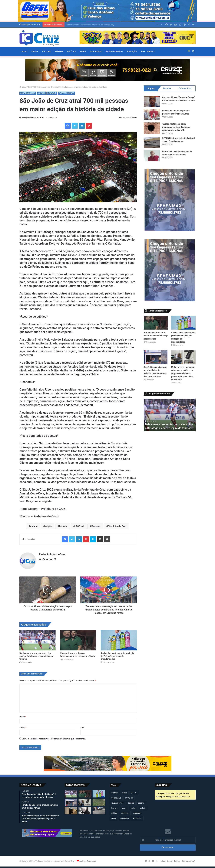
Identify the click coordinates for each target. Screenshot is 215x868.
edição (48, 526)
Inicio (24, 52)
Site (82, 728)
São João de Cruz (117, 526)
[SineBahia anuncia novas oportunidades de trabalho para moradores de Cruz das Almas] (156, 357)
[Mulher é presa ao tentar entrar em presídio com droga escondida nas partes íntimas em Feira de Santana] (183, 357)
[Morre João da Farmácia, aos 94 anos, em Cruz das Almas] (152, 156)
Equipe (177, 861)
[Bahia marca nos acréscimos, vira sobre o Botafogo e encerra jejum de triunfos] (37, 640)
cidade (34, 526)
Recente (167, 88)
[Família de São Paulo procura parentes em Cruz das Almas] (152, 115)
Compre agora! (188, 861)
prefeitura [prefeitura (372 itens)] (125, 813)
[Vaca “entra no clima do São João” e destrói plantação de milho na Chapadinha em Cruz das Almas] (99, 802)
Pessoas (96, 526)
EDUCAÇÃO (132, 52)
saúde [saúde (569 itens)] (114, 818)
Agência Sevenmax (88, 861)
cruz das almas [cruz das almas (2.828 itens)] (117, 803)
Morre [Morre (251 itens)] (124, 808)
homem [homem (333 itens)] (114, 808)
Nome (23, 716)
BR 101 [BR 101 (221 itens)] (134, 793)
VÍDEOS (35, 52)
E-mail (23, 728)
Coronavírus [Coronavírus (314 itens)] (116, 798)
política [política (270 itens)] (114, 813)
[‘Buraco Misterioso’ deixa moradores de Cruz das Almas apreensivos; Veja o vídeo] (152, 128)
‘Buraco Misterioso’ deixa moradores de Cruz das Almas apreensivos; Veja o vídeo (176, 127)
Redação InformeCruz (30, 118)
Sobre (170, 861)
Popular (151, 88)
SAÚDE (83, 52)
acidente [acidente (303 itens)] (115, 793)
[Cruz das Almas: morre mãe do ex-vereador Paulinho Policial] (85, 811)
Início (23, 87)
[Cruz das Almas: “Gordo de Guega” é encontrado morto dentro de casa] (152, 101)
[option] (170, 415)
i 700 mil (79, 526)
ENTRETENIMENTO (114, 52)
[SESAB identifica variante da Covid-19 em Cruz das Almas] (152, 142)
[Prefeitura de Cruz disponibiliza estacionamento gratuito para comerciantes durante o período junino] (71, 811)
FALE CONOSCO (148, 52)
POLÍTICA (72, 52)
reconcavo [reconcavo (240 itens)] (137, 813)
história (63, 526)
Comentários (185, 88)
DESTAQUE (33, 87)
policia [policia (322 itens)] (143, 808)
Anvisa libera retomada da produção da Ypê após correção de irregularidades (118, 656)
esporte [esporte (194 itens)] (141, 803)
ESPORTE (59, 52)
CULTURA (46, 52)
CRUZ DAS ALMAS (28, 93)
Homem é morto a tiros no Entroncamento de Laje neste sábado (156, 336)
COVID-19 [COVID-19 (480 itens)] (129, 798)
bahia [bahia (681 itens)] (125, 793)
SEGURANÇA (96, 52)
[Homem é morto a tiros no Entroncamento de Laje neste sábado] (78, 640)
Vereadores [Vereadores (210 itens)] (137, 818)
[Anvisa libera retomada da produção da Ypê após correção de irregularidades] (119, 640)
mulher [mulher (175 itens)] (133, 808)
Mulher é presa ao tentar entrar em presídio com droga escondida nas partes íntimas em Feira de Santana (183, 373)
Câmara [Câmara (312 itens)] (131, 803)
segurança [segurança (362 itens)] (125, 818)
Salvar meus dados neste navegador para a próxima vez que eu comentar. (54, 739)
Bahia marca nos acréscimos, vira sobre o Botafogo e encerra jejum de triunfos (36, 656)
